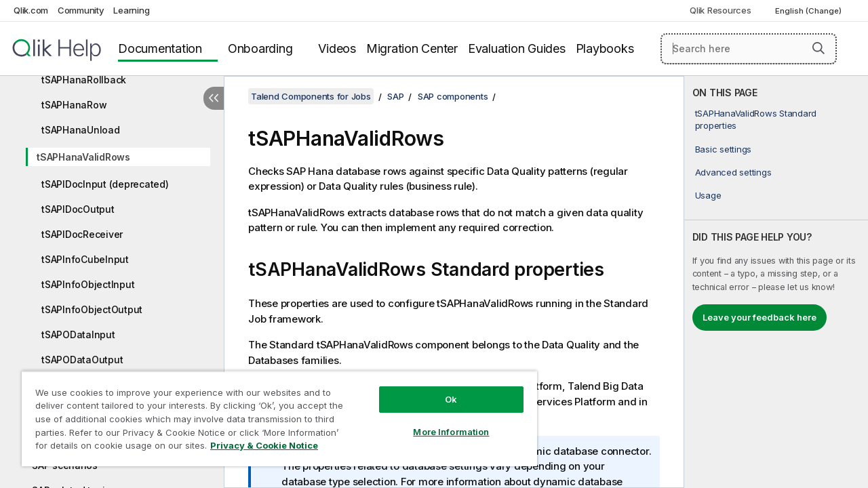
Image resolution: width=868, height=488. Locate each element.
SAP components (453, 96)
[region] (273, 413)
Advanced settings (733, 172)
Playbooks (605, 48)
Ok (441, 389)
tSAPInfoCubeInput (85, 259)
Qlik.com (31, 10)
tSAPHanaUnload (81, 130)
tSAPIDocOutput (78, 209)
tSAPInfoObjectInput (88, 284)
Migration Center (412, 48)
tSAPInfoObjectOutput (92, 309)
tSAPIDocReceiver (82, 234)
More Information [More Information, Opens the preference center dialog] (441, 422)
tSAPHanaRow (74, 105)
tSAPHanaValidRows (83, 157)
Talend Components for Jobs (311, 96)
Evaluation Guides (517, 48)
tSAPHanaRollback (84, 80)
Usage (708, 195)
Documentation (160, 48)
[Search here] (749, 49)
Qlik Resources (721, 10)
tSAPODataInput (78, 334)
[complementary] (776, 282)
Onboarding (260, 48)
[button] (818, 48)
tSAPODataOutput (82, 360)
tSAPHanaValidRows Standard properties (756, 119)
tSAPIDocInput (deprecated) (105, 184)
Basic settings (724, 149)
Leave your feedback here (759, 317)
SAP (395, 96)
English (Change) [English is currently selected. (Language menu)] (809, 11)
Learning (131, 10)
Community (81, 10)
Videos (337, 48)
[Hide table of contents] (214, 98)
